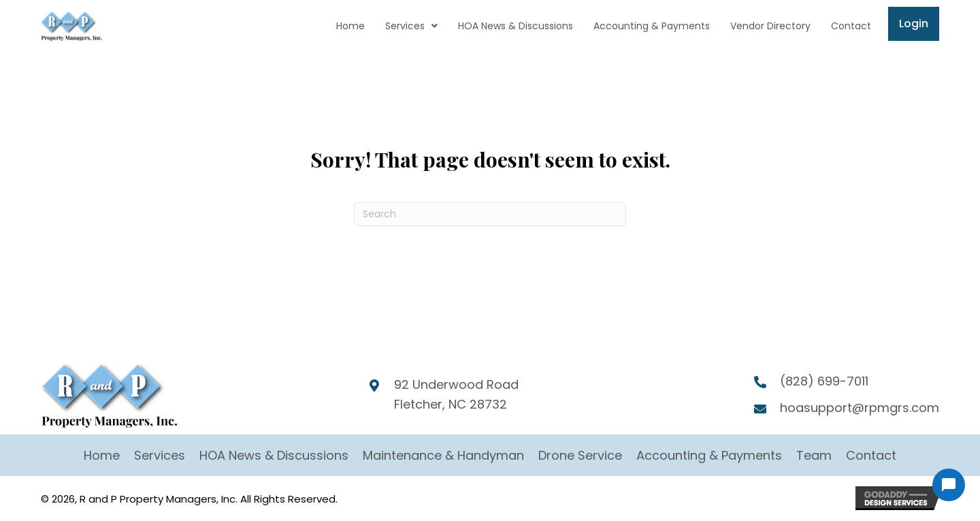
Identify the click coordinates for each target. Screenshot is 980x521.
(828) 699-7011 (824, 381)
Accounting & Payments (709, 455)
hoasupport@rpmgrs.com (860, 408)
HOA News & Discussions (274, 455)
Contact (871, 455)
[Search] (490, 214)
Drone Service (580, 455)
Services (160, 455)
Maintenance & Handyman (443, 455)
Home (102, 455)
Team (814, 455)
